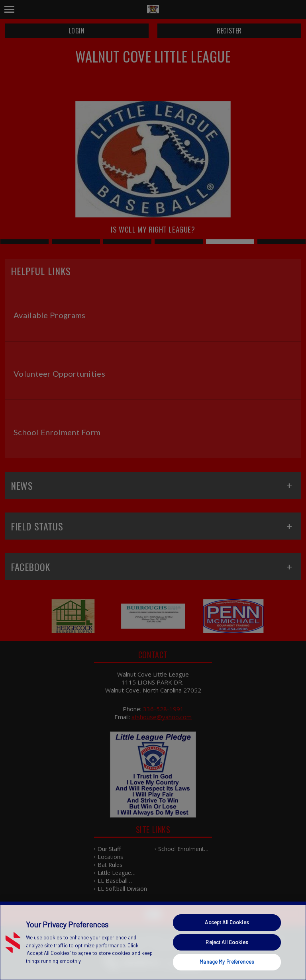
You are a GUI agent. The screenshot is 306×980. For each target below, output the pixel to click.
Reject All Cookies (227, 942)
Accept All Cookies (227, 922)
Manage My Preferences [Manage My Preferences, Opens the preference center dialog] (227, 962)
